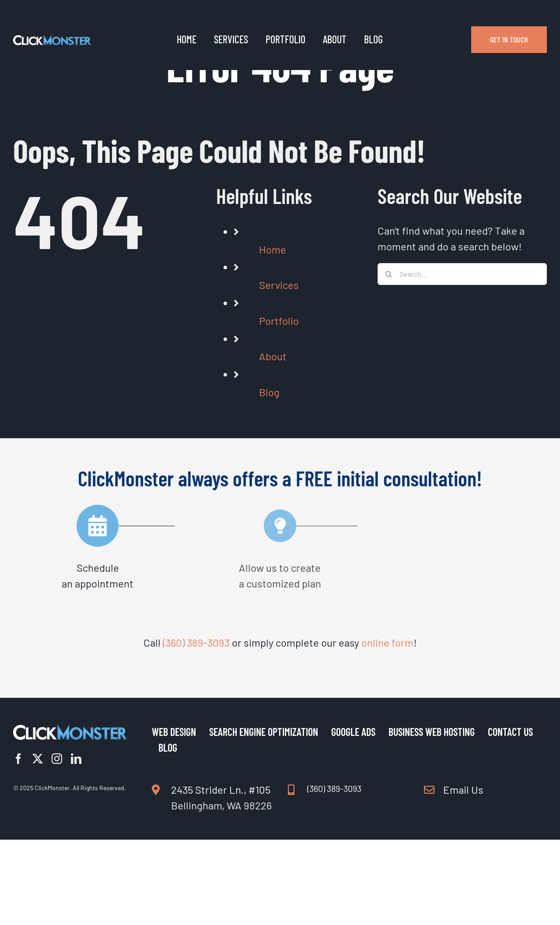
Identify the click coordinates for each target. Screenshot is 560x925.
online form (387, 642)
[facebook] (18, 759)
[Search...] (462, 274)
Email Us (463, 790)
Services (279, 285)
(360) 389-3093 (196, 642)
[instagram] (57, 759)
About (273, 356)
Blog (269, 392)
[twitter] (38, 759)
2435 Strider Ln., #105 (221, 790)
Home (273, 249)
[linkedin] (76, 759)
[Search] (388, 274)
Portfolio (279, 321)
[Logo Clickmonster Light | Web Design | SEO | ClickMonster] (52, 40)
